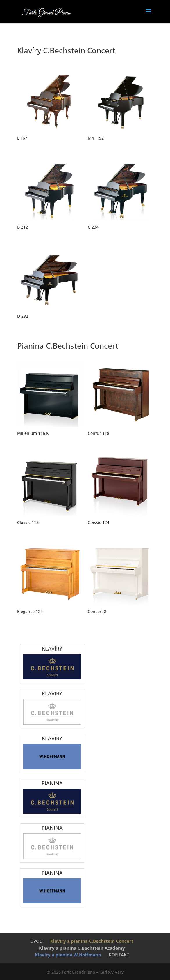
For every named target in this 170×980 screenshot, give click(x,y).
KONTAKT (119, 955)
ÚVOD (36, 941)
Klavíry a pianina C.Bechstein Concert (92, 941)
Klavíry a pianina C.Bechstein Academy (82, 948)
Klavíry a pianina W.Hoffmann (68, 955)
